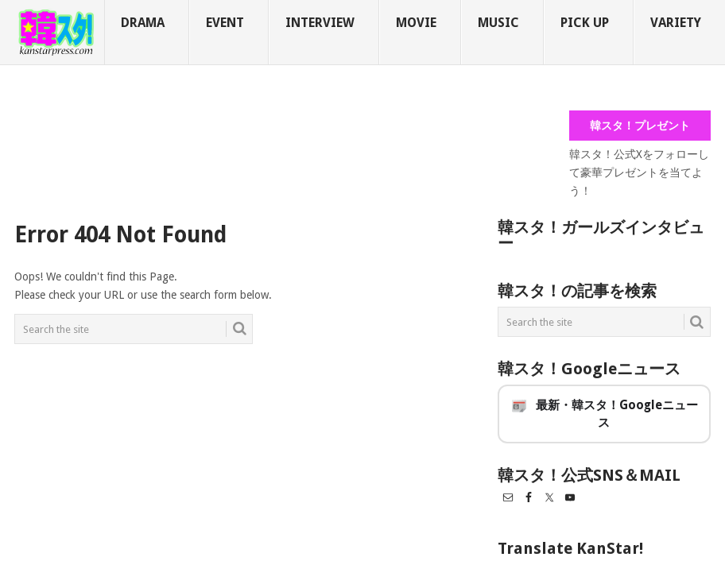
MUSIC (498, 23)
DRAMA (143, 23)
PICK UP (585, 23)
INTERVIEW (320, 23)
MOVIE (416, 23)
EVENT (225, 23)
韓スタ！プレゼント (640, 126)
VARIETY (676, 23)
